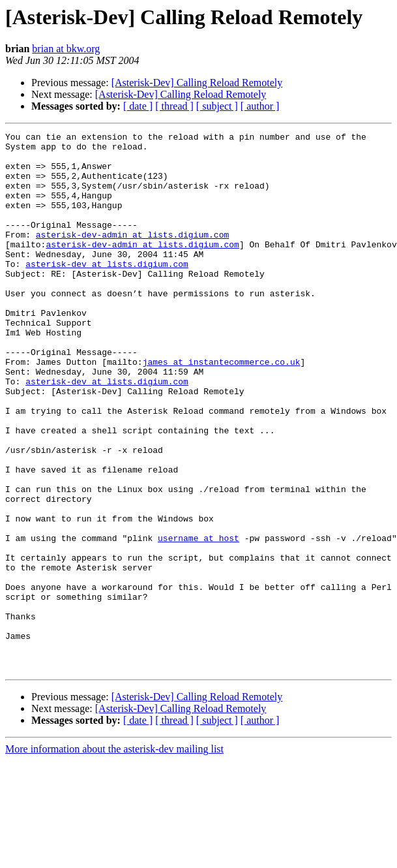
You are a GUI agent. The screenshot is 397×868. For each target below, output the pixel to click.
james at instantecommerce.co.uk (222, 409)
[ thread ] (174, 106)
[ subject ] (217, 106)
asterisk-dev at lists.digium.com (107, 291)
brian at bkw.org (66, 49)
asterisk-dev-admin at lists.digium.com (132, 256)
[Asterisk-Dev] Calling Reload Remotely (197, 83)
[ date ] (138, 106)
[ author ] (260, 106)
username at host (198, 620)
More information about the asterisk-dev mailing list (114, 857)
